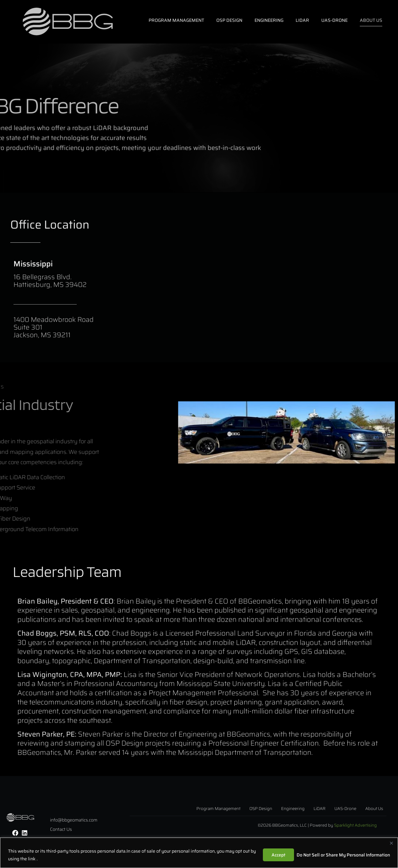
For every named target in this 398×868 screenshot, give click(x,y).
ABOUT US (371, 20)
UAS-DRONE (334, 20)
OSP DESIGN (229, 20)
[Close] (391, 843)
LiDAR (302, 20)
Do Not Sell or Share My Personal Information (343, 855)
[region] (199, 853)
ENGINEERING (269, 20)
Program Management (176, 20)
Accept (278, 855)
